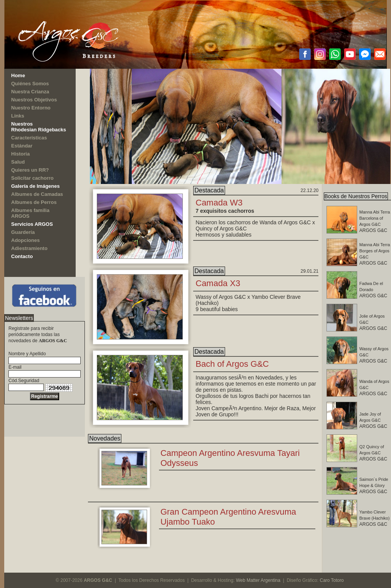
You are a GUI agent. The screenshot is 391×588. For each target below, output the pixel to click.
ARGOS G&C (374, 420)
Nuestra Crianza (30, 92)
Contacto (22, 256)
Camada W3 (219, 203)
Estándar (22, 146)
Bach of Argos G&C (232, 364)
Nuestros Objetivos (34, 100)
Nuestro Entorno (31, 108)
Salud (18, 162)
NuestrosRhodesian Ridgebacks (39, 127)
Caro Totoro (331, 580)
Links (18, 116)
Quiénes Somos (30, 84)
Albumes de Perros (34, 202)
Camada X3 (218, 283)
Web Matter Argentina (258, 580)
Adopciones (25, 240)
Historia (20, 154)
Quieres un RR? (30, 170)
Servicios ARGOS (32, 224)
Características (29, 138)
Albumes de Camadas (37, 194)
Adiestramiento (29, 248)
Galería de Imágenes (35, 186)
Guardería (23, 232)
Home (18, 75)
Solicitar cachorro (32, 178)
